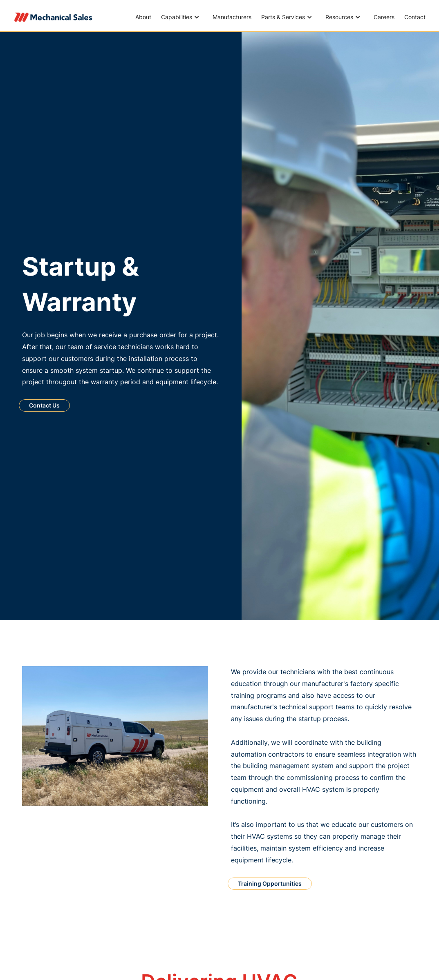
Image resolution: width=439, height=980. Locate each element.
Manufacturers (232, 17)
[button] (182, 17)
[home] (54, 17)
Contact (415, 17)
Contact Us (44, 405)
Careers (384, 17)
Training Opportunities (270, 883)
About (143, 17)
